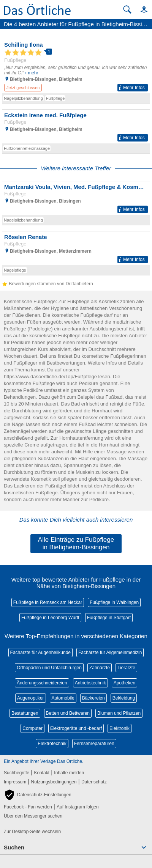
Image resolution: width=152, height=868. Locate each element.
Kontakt (42, 773)
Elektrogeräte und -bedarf (76, 728)
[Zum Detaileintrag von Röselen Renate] (76, 248)
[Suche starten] (127, 9)
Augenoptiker (31, 698)
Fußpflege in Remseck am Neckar (48, 602)
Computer (32, 728)
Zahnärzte (100, 668)
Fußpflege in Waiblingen (114, 602)
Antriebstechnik (90, 683)
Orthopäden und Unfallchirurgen (49, 668)
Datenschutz (94, 782)
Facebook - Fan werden (28, 807)
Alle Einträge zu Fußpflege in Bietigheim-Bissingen (76, 543)
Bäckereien (93, 698)
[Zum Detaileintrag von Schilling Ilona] (76, 66)
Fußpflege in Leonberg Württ (50, 618)
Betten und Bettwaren (68, 713)
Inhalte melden (69, 773)
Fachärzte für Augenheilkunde (40, 653)
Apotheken (124, 683)
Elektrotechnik (52, 744)
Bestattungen (25, 713)
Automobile (63, 698)
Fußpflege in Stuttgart (109, 618)
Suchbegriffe (17, 773)
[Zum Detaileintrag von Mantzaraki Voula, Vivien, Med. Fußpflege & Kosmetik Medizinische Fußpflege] (76, 198)
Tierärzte (126, 668)
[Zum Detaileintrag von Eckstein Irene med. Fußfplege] (76, 127)
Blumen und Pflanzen (119, 713)
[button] (141, 9)
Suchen (14, 847)
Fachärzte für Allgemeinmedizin (110, 653)
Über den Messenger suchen (33, 816)
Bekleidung (124, 698)
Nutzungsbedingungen (54, 782)
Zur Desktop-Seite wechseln (32, 832)
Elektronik (120, 728)
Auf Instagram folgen (78, 807)
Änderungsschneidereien (42, 683)
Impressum (15, 782)
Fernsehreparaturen (94, 744)
